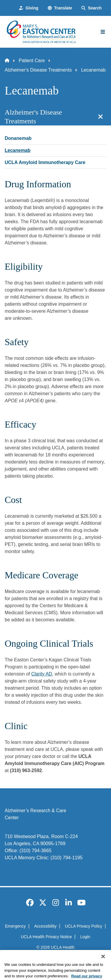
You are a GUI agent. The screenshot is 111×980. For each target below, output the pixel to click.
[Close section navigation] (100, 117)
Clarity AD (42, 674)
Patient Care (32, 61)
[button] (60, 8)
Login (85, 937)
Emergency (15, 926)
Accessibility (45, 926)
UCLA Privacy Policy (84, 926)
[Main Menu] (103, 32)
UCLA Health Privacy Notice (46, 937)
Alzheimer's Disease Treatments (38, 70)
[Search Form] (92, 8)
